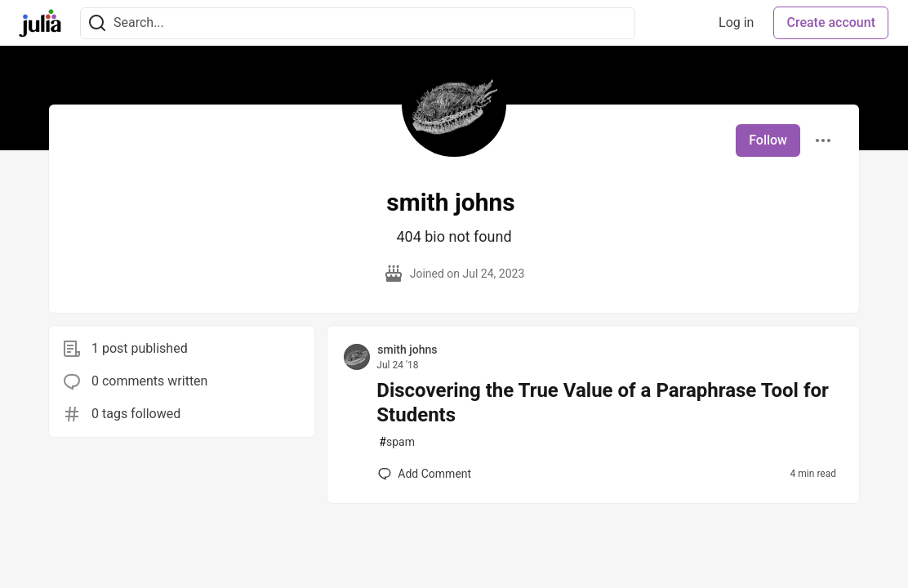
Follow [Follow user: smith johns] (768, 140)
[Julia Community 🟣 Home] (40, 23)
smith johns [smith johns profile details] (407, 350)
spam (397, 442)
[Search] (97, 23)
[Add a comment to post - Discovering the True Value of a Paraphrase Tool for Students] (425, 474)
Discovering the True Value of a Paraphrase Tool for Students (603, 403)
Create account (831, 22)
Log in (736, 22)
